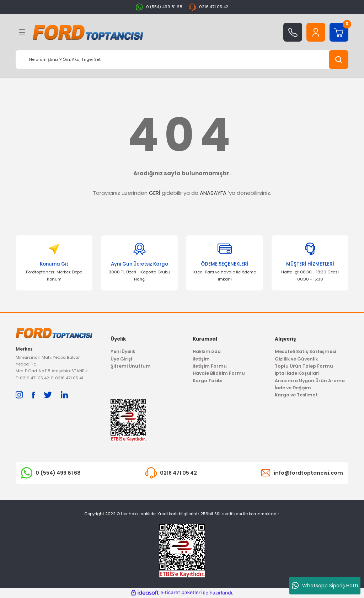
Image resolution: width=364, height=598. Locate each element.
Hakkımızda (207, 351)
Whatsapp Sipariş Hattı (325, 586)
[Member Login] (316, 32)
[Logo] (88, 32)
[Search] (182, 60)
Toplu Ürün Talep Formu (304, 366)
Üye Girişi (121, 359)
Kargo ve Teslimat (296, 395)
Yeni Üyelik (123, 351)
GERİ (155, 193)
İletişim (201, 359)
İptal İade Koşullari (297, 373)
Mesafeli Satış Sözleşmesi (305, 351)
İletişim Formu (210, 366)
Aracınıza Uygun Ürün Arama (310, 381)
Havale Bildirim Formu (219, 373)
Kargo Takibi (207, 381)
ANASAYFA (213, 193)
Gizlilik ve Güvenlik (296, 359)
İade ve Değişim (293, 388)
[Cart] (339, 32)
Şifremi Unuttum (131, 366)
